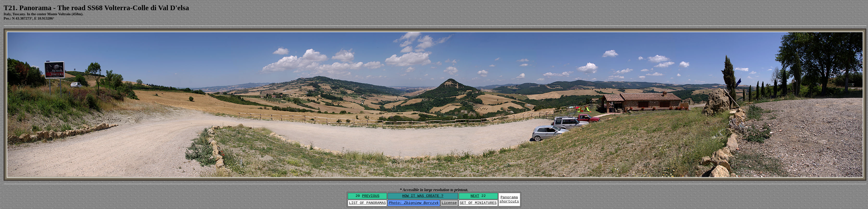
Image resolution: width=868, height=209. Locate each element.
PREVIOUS (371, 196)
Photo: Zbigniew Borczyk (414, 203)
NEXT (475, 196)
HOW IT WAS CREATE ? (423, 196)
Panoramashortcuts (509, 200)
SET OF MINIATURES (478, 203)
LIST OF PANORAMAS (367, 203)
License (449, 203)
